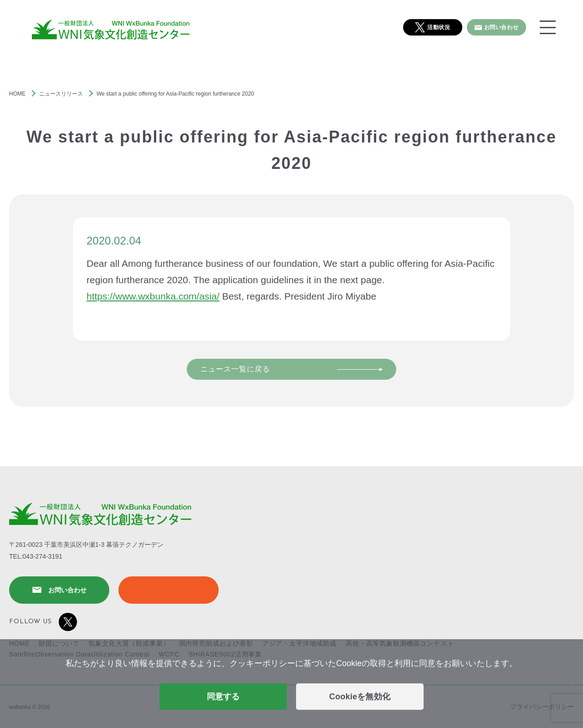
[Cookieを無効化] (572, 684)
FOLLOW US (43, 622)
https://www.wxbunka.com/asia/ (153, 296)
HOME (17, 94)
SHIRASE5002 (169, 590)
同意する (223, 697)
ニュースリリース (61, 94)
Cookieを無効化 (360, 697)
